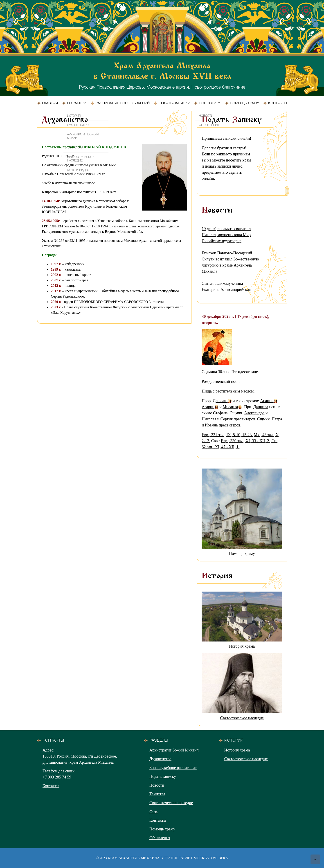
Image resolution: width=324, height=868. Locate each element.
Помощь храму (244, 103)
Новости (208, 103)
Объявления (160, 838)
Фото (154, 812)
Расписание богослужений (123, 103)
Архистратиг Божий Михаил (174, 750)
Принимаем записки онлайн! (226, 138)
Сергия (227, 419)
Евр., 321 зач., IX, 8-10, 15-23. (227, 435)
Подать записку (174, 103)
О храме (74, 103)
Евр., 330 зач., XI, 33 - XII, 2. (245, 441)
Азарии (208, 407)
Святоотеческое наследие (242, 718)
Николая (209, 419)
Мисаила (230, 407)
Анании (267, 401)
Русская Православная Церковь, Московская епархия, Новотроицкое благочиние (162, 75)
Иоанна (211, 425)
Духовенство (160, 759)
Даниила (220, 401)
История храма (242, 646)
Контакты (278, 103)
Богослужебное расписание (173, 768)
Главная (50, 103)
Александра (254, 413)
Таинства (157, 794)
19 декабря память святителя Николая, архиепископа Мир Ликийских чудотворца (226, 235)
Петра (277, 419)
